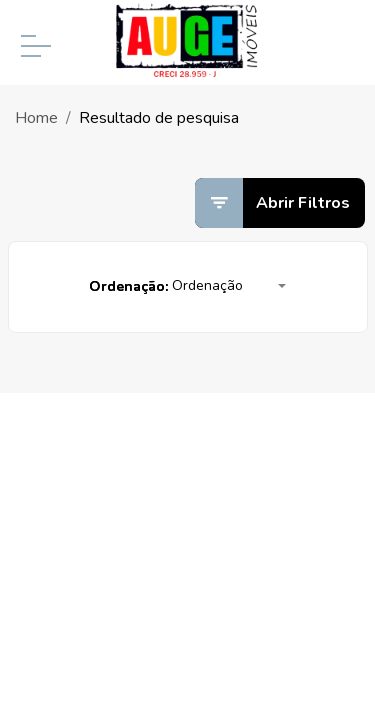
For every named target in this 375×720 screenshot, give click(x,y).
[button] (229, 287)
